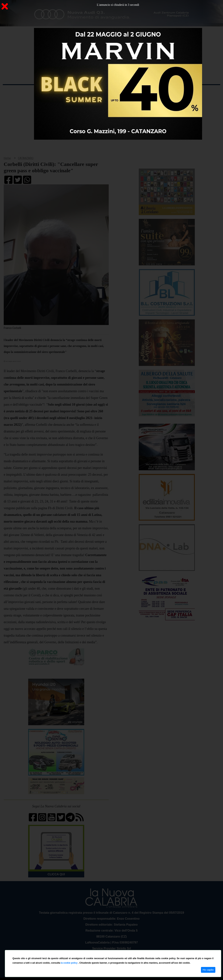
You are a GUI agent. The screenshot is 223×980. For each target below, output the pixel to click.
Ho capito (208, 970)
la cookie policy (70, 963)
